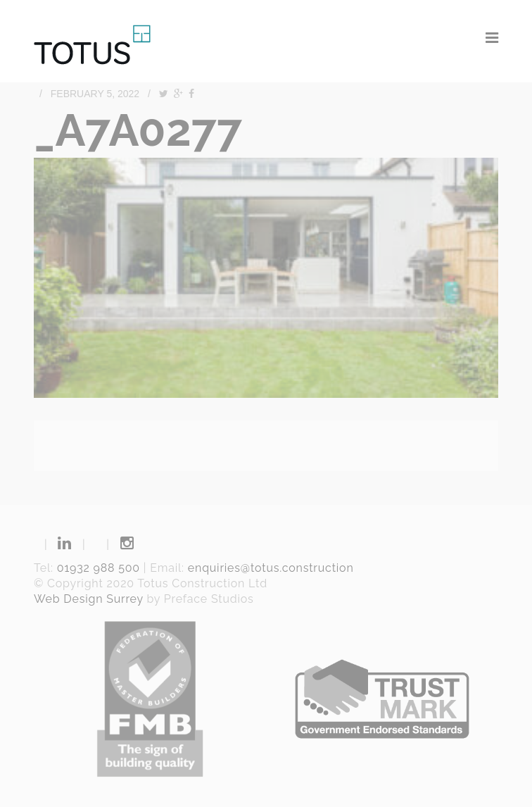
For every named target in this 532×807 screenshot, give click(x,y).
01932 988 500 (99, 568)
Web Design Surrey (89, 599)
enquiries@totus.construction (271, 568)
